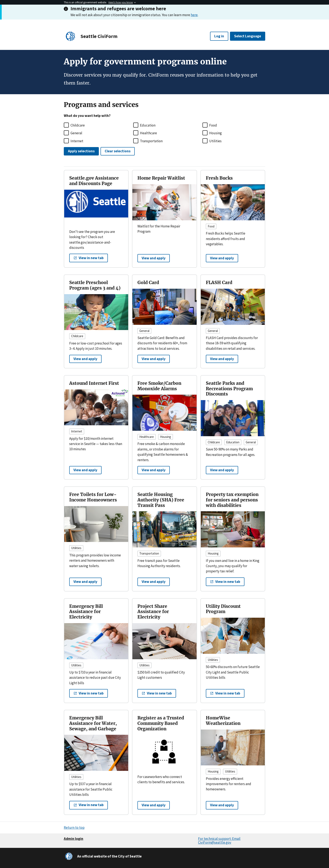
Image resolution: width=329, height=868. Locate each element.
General (76, 133)
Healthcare (148, 133)
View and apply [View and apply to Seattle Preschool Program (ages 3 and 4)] (85, 359)
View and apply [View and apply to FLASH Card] (222, 359)
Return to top (74, 828)
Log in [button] (219, 36)
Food (213, 125)
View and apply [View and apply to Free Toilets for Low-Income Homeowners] (85, 582)
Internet (77, 141)
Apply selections (81, 151)
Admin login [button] (74, 839)
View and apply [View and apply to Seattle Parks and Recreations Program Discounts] (222, 470)
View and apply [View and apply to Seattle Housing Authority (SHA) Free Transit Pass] (154, 582)
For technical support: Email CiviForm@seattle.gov (219, 841)
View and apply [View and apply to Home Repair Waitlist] (154, 258)
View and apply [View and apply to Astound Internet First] (85, 470)
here (194, 15)
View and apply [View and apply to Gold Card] (154, 359)
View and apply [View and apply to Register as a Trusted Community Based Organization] (154, 805)
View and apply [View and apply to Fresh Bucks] (222, 258)
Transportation (151, 141)
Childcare (78, 125)
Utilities (215, 141)
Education (148, 125)
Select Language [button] (248, 36)
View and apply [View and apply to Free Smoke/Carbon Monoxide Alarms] (154, 470)
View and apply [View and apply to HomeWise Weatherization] (222, 805)
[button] (89, 258)
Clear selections (118, 151)
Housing (215, 133)
